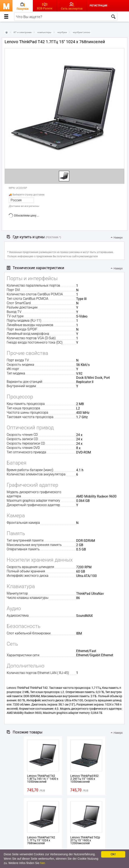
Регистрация (98, 6)
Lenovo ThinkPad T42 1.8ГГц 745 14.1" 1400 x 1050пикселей (43, 779)
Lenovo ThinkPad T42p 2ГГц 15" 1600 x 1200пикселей (85, 840)
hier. (43, 863)
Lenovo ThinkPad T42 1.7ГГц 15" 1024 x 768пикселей (41, 840)
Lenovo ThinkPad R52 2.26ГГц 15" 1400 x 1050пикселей (84, 779)
